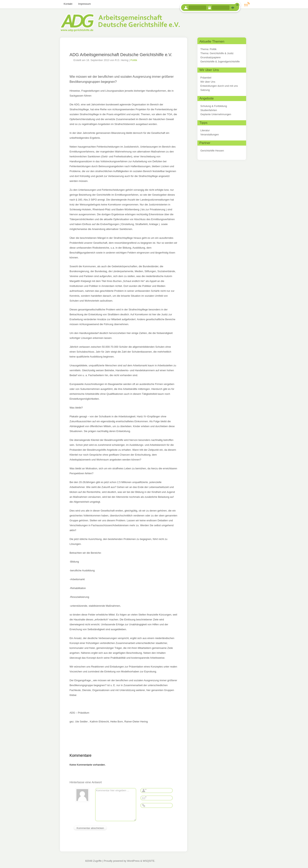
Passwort (209, 8)
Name (144, 790)
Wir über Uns (208, 82)
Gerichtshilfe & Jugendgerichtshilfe (220, 62)
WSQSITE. (149, 861)
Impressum (84, 4)
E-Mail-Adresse (144, 798)
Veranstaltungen (210, 134)
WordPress (133, 861)
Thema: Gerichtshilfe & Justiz (217, 53)
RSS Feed (247, 4)
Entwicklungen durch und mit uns (219, 86)
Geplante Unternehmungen (216, 114)
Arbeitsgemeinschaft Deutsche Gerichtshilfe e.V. (120, 19)
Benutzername (186, 8)
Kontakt (68, 4)
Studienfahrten (209, 110)
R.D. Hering (122, 60)
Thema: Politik (208, 49)
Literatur (205, 130)
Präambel (206, 78)
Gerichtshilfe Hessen (212, 151)
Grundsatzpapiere (210, 57)
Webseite (144, 805)
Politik (134, 60)
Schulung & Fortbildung (214, 106)
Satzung (205, 90)
